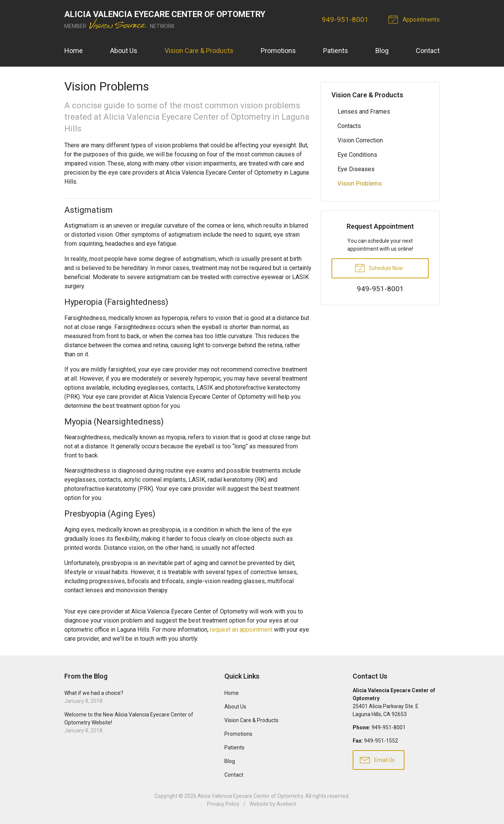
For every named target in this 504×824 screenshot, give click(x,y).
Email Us (377, 760)
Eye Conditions (357, 155)
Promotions (278, 51)
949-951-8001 (345, 20)
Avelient (286, 804)
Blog (382, 51)
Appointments (415, 19)
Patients (336, 51)
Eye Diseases (356, 169)
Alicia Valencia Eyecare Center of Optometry (250, 796)
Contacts (349, 126)
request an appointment (241, 630)
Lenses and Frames (364, 112)
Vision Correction (360, 140)
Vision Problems (360, 183)
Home (74, 51)
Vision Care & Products (199, 51)
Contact (428, 51)
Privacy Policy (223, 804)
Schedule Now (379, 267)
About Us (124, 51)
